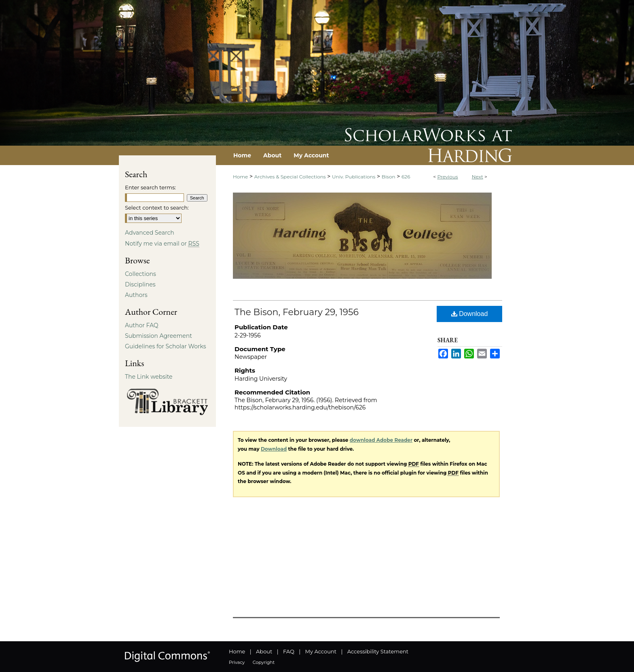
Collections (141, 274)
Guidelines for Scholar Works (166, 346)
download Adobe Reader (381, 440)
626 (406, 177)
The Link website (149, 377)
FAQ (289, 651)
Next (478, 177)
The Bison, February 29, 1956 (297, 312)
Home (240, 177)
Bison (389, 177)
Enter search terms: (150, 187)
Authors (136, 295)
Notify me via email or (162, 244)
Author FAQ (142, 325)
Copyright (264, 662)
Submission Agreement (158, 336)
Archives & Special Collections (290, 177)
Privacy (237, 662)
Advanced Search (150, 233)
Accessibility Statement (378, 651)
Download (470, 314)
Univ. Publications (354, 177)
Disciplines (140, 284)
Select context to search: (157, 208)
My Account (321, 651)
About (264, 651)
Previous (447, 177)
